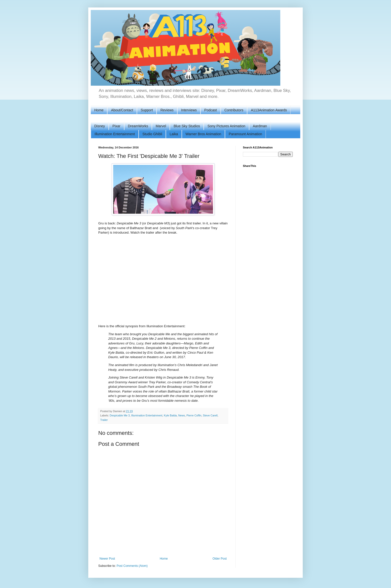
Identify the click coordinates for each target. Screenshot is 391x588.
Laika (174, 134)
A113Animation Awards (269, 110)
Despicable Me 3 (120, 415)
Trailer (104, 420)
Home (99, 110)
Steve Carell (210, 415)
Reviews (167, 110)
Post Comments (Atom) (132, 566)
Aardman (260, 126)
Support (147, 110)
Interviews (189, 110)
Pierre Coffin (194, 415)
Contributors (234, 110)
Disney (100, 126)
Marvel (161, 126)
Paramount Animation (245, 134)
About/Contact (122, 110)
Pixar (116, 126)
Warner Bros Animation (203, 134)
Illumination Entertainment (115, 134)
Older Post (220, 559)
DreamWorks (138, 126)
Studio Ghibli (152, 134)
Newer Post (107, 559)
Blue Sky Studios (187, 126)
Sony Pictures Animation (226, 126)
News (182, 415)
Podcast (211, 110)
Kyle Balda (170, 415)
